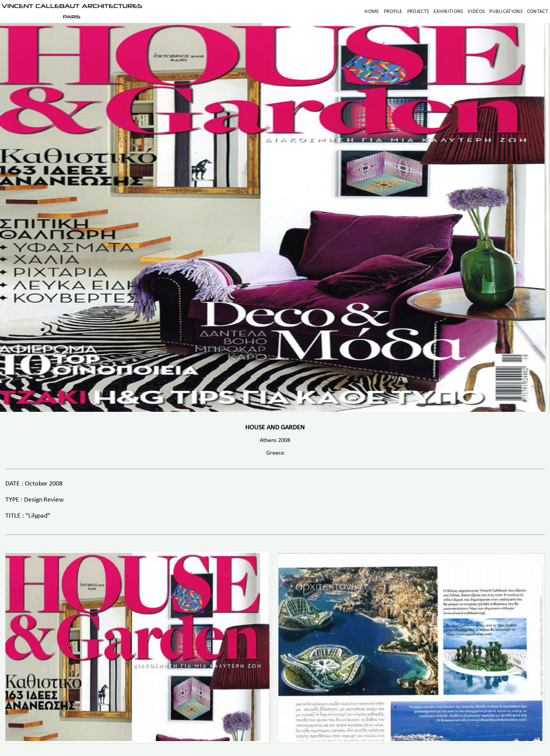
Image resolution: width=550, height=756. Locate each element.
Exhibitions (448, 12)
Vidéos (476, 12)
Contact (538, 12)
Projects (418, 12)
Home (372, 12)
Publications (506, 12)
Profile (393, 12)
